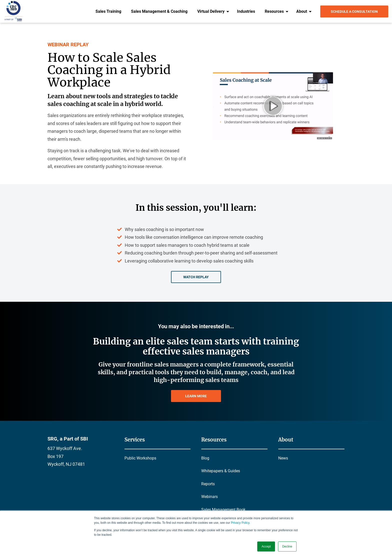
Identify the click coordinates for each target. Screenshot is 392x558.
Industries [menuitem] (246, 11)
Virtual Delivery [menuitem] (211, 11)
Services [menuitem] (135, 440)
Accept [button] (266, 546)
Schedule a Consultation (354, 11)
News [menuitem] (283, 458)
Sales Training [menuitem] (108, 11)
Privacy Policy (240, 523)
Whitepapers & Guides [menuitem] (221, 471)
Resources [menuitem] (274, 11)
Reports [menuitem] (208, 484)
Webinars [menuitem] (209, 497)
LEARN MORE (196, 396)
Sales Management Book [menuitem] (223, 510)
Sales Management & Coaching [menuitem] (159, 11)
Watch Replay (196, 277)
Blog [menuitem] (205, 458)
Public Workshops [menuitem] (140, 458)
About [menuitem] (302, 11)
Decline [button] (287, 546)
